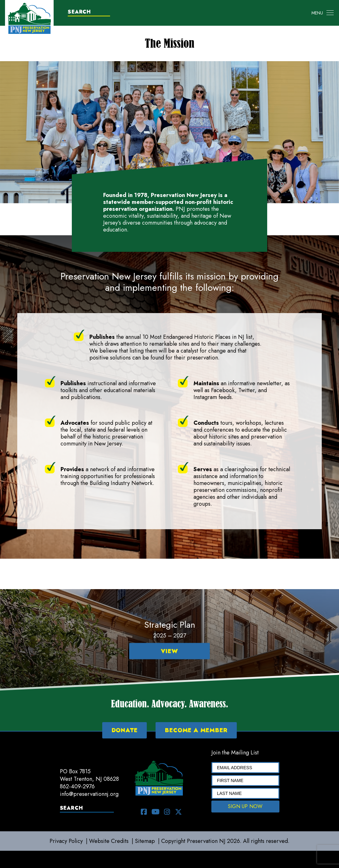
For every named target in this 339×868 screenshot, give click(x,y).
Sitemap (145, 841)
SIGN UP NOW (245, 806)
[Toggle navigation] (323, 13)
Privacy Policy (66, 841)
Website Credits (109, 841)
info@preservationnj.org (89, 794)
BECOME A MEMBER (196, 730)
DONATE (125, 730)
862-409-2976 (77, 786)
